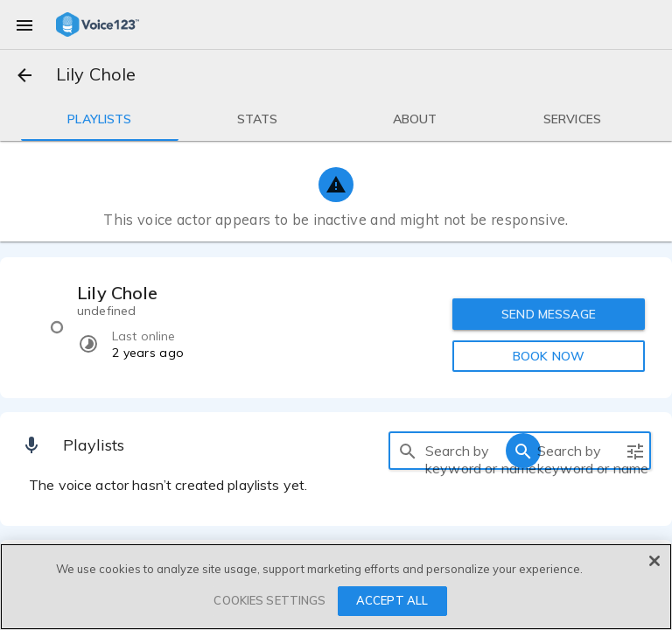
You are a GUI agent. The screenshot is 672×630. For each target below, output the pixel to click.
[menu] (24, 24)
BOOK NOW (549, 356)
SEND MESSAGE (549, 314)
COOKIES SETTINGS (269, 600)
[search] (408, 451)
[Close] (654, 561)
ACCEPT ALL (392, 600)
